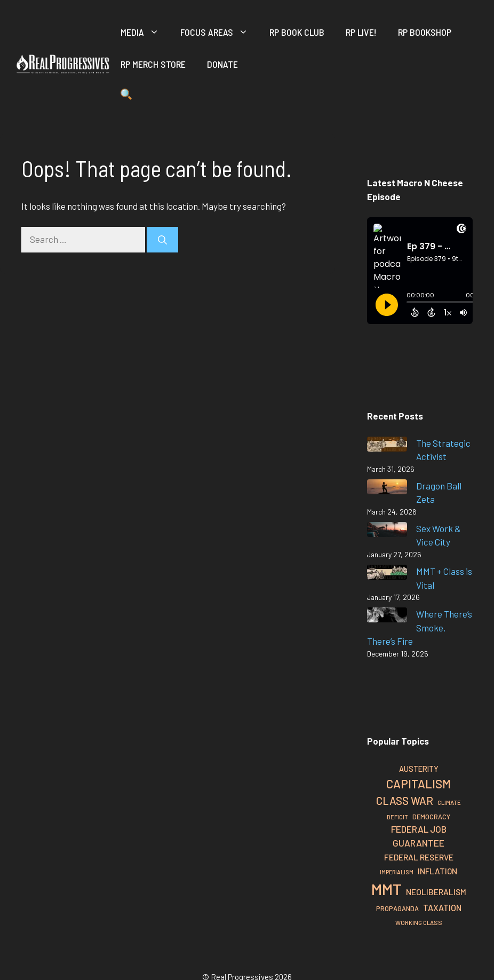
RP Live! (361, 32)
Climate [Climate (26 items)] (449, 803)
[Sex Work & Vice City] (387, 531)
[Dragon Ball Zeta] (387, 489)
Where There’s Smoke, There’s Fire (420, 627)
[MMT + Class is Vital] (387, 574)
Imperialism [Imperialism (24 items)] (397, 872)
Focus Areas (220, 32)
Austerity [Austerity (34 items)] (419, 769)
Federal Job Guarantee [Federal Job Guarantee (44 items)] (419, 836)
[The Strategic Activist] (387, 446)
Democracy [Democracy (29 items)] (431, 817)
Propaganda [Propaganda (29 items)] (397, 908)
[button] (126, 96)
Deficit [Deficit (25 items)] (397, 817)
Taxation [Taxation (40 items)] (442, 908)
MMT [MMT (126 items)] (387, 889)
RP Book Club (297, 32)
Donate (222, 64)
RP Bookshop (425, 32)
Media (145, 32)
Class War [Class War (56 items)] (405, 801)
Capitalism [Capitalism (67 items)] (419, 784)
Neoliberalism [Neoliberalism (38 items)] (436, 892)
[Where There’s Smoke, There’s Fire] (387, 617)
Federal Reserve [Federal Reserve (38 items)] (419, 857)
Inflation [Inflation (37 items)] (437, 871)
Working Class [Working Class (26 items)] (419, 923)
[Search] (162, 240)
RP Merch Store (153, 64)
